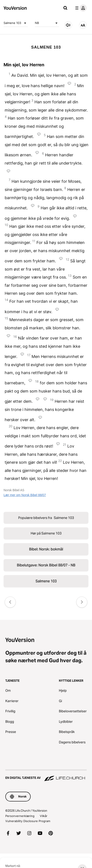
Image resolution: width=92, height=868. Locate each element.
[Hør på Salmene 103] (68, 25)
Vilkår (44, 816)
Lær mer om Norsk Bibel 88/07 (25, 495)
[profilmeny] (80, 8)
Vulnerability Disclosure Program (28, 821)
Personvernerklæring (20, 816)
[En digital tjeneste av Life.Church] (46, 776)
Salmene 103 (16, 23)
